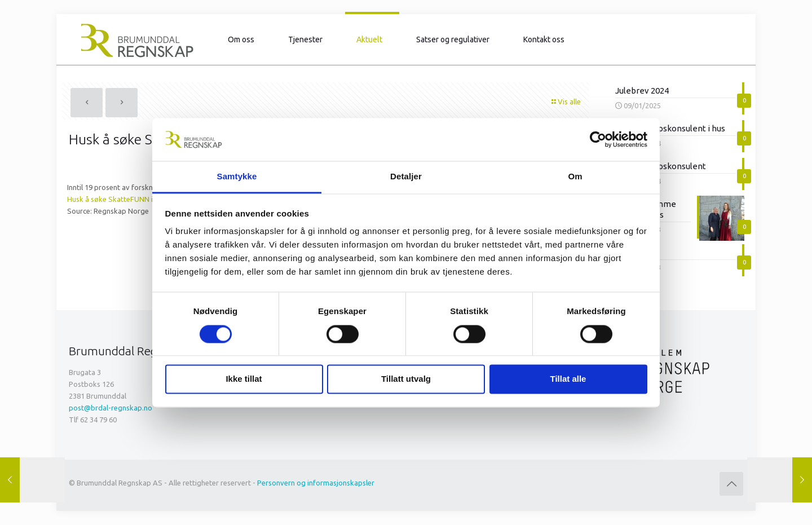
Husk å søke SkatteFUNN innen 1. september (140, 199)
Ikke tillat (244, 379)
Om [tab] (575, 177)
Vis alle (566, 102)
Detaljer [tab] (406, 177)
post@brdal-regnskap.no (111, 408)
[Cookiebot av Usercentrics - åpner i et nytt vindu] (598, 139)
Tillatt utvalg (406, 379)
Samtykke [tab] (237, 177)
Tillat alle (568, 379)
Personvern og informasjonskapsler (316, 483)
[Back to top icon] (731, 484)
